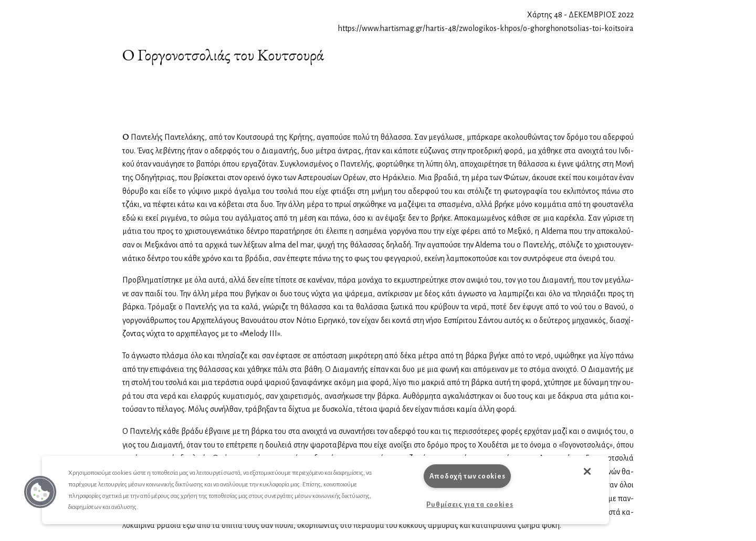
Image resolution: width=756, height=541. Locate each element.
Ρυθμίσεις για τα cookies (470, 504)
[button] (40, 492)
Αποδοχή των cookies (468, 476)
